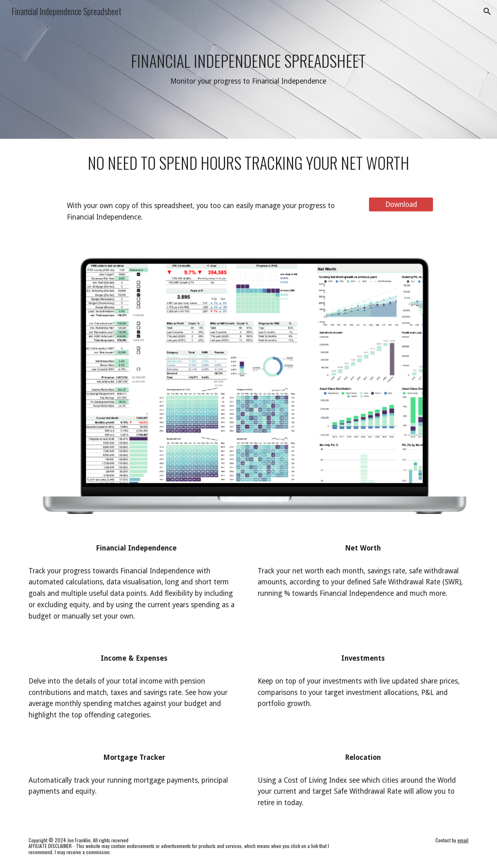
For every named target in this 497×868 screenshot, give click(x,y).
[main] (249, 69)
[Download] (401, 205)
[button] (487, 11)
